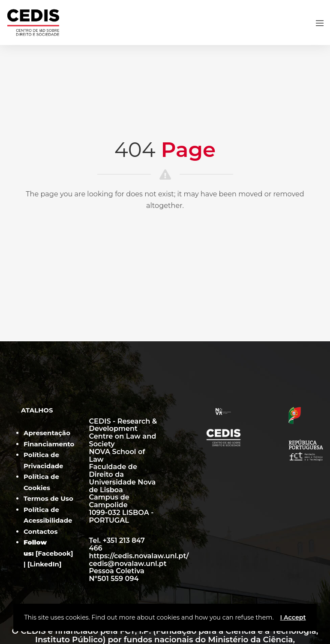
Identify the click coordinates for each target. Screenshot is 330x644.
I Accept (293, 617)
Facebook (54, 553)
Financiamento (49, 444)
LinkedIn (44, 564)
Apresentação (47, 433)
